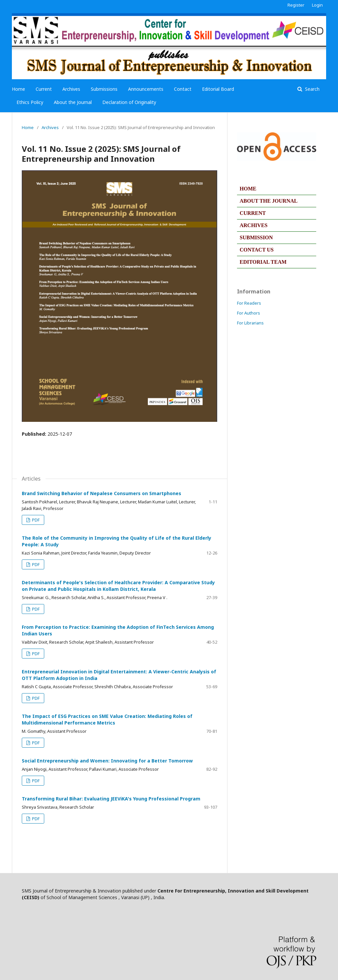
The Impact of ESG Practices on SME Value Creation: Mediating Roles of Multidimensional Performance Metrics (107, 719)
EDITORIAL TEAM (263, 262)
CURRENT (253, 213)
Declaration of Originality (129, 102)
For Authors (249, 313)
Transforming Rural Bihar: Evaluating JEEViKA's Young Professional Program (111, 799)
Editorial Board (218, 89)
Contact (183, 89)
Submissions (104, 89)
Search (312, 89)
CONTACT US (257, 250)
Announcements (146, 89)
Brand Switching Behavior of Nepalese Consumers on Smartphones (101, 493)
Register (296, 5)
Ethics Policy (30, 102)
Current (44, 89)
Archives (71, 89)
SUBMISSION (256, 237)
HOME (248, 189)
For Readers (249, 303)
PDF (35, 520)
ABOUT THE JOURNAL (269, 201)
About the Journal (73, 102)
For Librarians (250, 323)
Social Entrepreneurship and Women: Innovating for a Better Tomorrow (107, 761)
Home (18, 89)
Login (317, 5)
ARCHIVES (253, 225)
